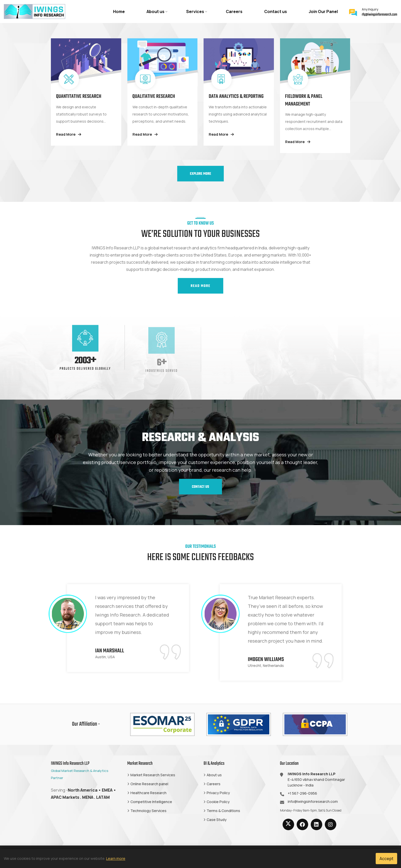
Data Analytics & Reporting (236, 96)
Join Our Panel (323, 11)
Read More (69, 134)
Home (119, 11)
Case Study (217, 820)
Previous (44, 632)
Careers (234, 11)
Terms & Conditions (223, 811)
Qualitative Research (154, 96)
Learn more (116, 858)
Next (357, 632)
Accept (386, 859)
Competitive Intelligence (151, 802)
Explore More (201, 174)
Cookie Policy (218, 802)
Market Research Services (153, 775)
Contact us (276, 11)
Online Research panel (149, 784)
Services (195, 11)
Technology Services (148, 811)
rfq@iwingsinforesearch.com (380, 15)
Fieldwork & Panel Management (304, 100)
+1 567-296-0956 (302, 793)
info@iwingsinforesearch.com (313, 801)
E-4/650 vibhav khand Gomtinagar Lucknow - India (316, 779)
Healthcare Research (148, 793)
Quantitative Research (79, 96)
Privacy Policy (218, 793)
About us (155, 11)
